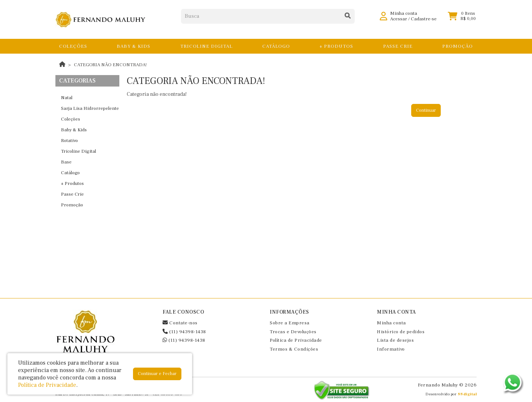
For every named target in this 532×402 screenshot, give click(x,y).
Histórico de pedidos (401, 332)
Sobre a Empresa (290, 323)
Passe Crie (72, 194)
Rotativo (69, 141)
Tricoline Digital (79, 151)
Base (66, 162)
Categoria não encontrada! (110, 65)
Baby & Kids (74, 130)
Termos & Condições (294, 349)
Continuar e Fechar (157, 374)
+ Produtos (72, 183)
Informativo (391, 349)
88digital (467, 394)
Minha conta (391, 323)
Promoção (72, 205)
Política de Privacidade (296, 340)
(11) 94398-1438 (184, 332)
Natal (67, 98)
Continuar (426, 110)
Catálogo (70, 173)
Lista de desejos (395, 340)
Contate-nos (180, 323)
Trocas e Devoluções (293, 332)
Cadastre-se (424, 22)
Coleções (71, 119)
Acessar (399, 22)
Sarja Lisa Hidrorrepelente (90, 108)
